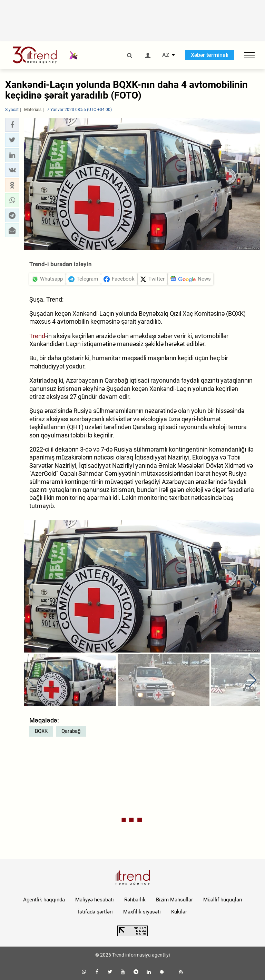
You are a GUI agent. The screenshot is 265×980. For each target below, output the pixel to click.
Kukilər (179, 912)
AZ (166, 55)
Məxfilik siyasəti (142, 912)
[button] (12, 125)
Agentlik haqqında (44, 900)
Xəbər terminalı (210, 55)
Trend (37, 336)
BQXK (41, 731)
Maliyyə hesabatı (95, 900)
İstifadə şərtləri (95, 912)
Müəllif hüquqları (223, 900)
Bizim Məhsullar (174, 900)
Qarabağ (71, 731)
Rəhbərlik (135, 900)
